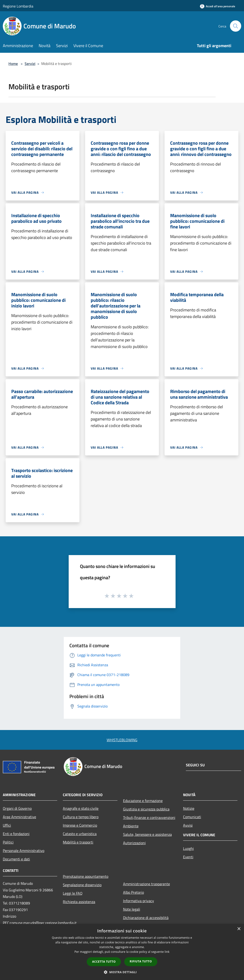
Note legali (132, 909)
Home (13, 64)
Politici (8, 842)
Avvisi (188, 825)
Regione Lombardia (18, 6)
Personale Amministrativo (24, 851)
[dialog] (122, 952)
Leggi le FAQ (73, 893)
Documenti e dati (16, 859)
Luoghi (188, 848)
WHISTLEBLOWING (122, 740)
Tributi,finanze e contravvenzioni (149, 817)
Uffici (7, 825)
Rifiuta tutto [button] (141, 961)
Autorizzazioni (134, 843)
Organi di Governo (17, 808)
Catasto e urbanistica (80, 834)
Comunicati (192, 817)
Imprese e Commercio (80, 825)
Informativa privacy (139, 901)
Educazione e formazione (143, 801)
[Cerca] (236, 26)
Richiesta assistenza (79, 902)
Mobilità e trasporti (78, 842)
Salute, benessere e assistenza (147, 834)
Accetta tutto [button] (104, 962)
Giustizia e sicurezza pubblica (146, 809)
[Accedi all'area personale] (218, 6)
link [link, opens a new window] (167, 952)
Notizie (189, 808)
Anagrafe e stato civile (81, 808)
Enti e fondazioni (16, 834)
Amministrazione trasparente (146, 884)
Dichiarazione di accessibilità (146, 918)
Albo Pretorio (133, 892)
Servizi (30, 64)
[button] (122, 972)
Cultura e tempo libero (81, 817)
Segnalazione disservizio (82, 885)
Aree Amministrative (19, 817)
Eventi (188, 857)
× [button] (239, 929)
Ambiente (131, 826)
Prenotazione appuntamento (86, 876)
